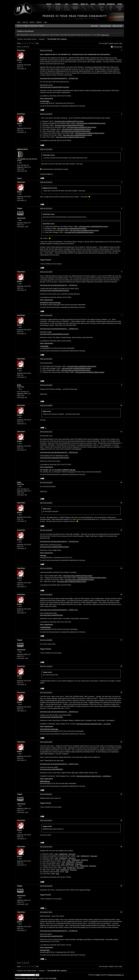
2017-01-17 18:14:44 (46, 666)
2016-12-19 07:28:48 (46, 272)
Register (39, 22)
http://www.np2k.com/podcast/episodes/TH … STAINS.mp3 (59, 285)
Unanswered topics (105, 26)
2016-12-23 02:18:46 (46, 315)
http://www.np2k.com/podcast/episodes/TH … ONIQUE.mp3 (59, 452)
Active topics (95, 26)
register (111, 43)
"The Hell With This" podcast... (57, 39)
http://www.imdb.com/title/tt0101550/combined (76, 131)
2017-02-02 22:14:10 (46, 847)
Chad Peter (21, 50)
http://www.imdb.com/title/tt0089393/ (51, 769)
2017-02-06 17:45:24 (46, 912)
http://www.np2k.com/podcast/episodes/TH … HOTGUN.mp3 (59, 541)
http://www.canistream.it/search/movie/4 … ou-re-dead (94, 724)
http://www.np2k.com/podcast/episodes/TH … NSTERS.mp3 (59, 78)
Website (19, 178)
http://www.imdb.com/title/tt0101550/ (51, 615)
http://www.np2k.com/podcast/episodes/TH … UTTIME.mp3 (59, 931)
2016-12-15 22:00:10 (46, 114)
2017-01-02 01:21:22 (46, 432)
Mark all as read (117, 26)
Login (45, 22)
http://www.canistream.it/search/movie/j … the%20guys (94, 776)
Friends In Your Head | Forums (27, 39)
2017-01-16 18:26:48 (46, 595)
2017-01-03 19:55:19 (46, 503)
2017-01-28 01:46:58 (46, 742)
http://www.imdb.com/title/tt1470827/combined (54, 87)
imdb (56, 854)
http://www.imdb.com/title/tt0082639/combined (91, 123)
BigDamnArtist (22, 149)
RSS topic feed (118, 47)
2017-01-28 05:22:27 (46, 794)
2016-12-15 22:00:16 (46, 149)
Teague (20, 208)
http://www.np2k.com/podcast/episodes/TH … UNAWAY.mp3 (59, 329)
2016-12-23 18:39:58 (46, 405)
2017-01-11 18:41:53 (46, 530)
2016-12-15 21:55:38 (46, 50)
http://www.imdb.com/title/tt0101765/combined (82, 127)
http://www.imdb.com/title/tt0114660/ (51, 717)
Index (19, 22)
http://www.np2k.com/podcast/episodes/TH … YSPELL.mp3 (59, 610)
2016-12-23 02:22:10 (46, 359)
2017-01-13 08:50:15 (46, 568)
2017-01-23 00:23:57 (46, 692)
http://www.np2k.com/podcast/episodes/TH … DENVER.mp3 (59, 712)
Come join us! (105, 35)
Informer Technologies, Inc (116, 975)
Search (32, 22)
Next (37, 43)
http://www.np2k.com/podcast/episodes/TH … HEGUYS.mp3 (59, 764)
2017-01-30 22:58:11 (46, 820)
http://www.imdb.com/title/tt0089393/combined (77, 135)
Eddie (19, 385)
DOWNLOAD (63, 854)
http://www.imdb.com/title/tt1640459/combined (76, 129)
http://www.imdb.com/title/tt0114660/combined (90, 133)
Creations (42, 39)
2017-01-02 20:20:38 (46, 482)
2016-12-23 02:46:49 (46, 385)
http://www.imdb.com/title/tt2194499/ (51, 936)
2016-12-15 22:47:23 (46, 208)
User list (25, 22)
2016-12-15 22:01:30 (46, 182)
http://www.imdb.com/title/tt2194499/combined (71, 137)
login (106, 43)
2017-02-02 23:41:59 (46, 886)
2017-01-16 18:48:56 (46, 640)
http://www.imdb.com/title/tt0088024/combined (69, 125)
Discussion (72, 854)
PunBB (98, 975)
